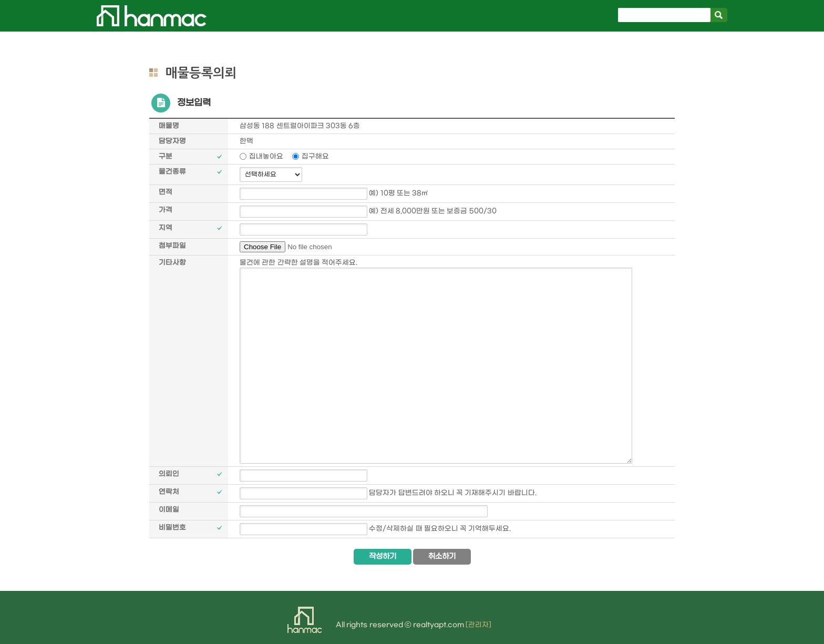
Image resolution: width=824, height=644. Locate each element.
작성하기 (383, 556)
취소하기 (442, 556)
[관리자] (478, 625)
